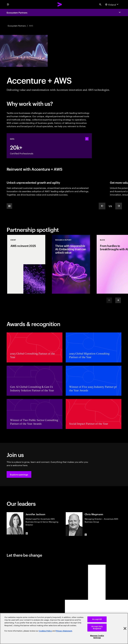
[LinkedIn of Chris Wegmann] (86, 535)
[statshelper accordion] (87, 139)
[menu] (8, 4)
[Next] (118, 300)
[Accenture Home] (60, 4)
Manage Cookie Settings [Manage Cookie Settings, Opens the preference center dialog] (97, 637)
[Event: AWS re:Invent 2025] (26, 264)
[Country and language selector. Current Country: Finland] (112, 4)
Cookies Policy (45, 631)
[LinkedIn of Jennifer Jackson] (27, 533)
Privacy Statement (64, 631)
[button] (19, 474)
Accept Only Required (97, 628)
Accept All (97, 619)
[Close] (125, 628)
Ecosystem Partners (17, 12)
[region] (64, 628)
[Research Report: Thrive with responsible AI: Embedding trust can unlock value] (71, 264)
